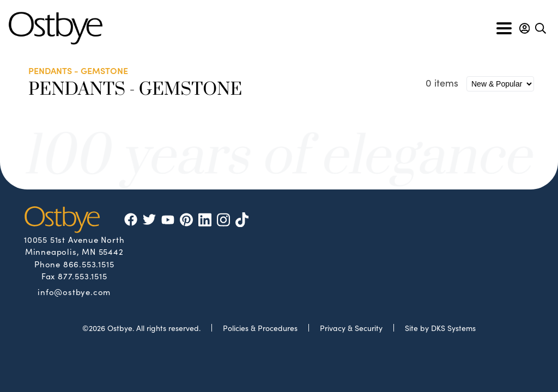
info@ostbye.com (74, 291)
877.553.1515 (83, 276)
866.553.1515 (89, 264)
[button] (524, 28)
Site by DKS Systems (440, 328)
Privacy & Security (351, 328)
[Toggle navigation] (504, 28)
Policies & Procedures (260, 328)
